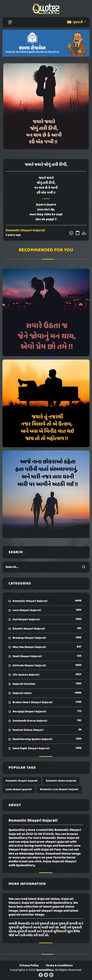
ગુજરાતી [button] (75, 22)
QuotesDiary (45, 970)
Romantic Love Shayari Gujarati (59, 789)
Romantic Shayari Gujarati (25, 230)
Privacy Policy (29, 965)
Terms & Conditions (59, 965)
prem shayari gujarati (19, 789)
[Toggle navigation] (10, 22)
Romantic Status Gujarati (61, 781)
